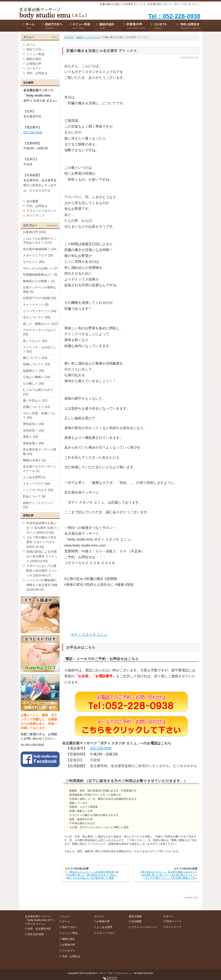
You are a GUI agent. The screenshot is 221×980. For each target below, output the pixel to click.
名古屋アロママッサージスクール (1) (39, 469)
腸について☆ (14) (35, 358)
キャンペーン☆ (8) (36, 304)
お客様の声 (34, 64)
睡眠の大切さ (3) (34, 460)
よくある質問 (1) (34, 477)
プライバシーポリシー (41, 211)
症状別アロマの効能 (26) (40, 298)
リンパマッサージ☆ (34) (40, 311)
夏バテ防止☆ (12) (35, 401)
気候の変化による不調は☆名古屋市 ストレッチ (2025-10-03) (42, 556)
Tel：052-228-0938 (174, 16)
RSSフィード (174, 921)
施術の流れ (34, 59)
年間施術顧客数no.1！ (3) (40, 275)
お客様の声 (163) (34, 232)
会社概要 (32, 201)
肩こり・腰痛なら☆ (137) (40, 324)
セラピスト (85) (34, 262)
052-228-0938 (101, 748)
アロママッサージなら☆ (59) (39, 332)
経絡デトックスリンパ (88, 37)
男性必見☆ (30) (34, 424)
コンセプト (34, 68)
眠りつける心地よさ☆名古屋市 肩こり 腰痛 (91, 878)
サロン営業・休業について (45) (39, 415)
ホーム (31, 45)
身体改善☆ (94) (34, 443)
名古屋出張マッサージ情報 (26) (39, 452)
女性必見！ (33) (34, 430)
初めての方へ (35, 49)
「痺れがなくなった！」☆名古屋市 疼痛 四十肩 (93, 872)
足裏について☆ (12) (37, 407)
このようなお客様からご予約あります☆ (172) (39, 241)
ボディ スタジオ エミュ (89, 635)
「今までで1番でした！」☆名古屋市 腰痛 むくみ (169, 878)
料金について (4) (34, 496)
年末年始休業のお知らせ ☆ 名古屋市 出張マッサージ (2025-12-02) (43, 528)
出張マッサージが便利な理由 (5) (39, 290)
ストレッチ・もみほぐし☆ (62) (39, 349)
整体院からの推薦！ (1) (39, 281)
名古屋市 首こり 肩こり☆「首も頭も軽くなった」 (168, 875)
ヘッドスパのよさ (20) (38, 490)
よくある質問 (104, 927)
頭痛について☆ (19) (37, 364)
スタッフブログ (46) (37, 484)
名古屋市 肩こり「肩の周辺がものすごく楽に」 (93, 875)
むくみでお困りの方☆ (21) (38, 392)
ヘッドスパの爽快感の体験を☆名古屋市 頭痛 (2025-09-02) (42, 585)
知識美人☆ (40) (34, 371)
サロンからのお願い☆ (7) (40, 268)
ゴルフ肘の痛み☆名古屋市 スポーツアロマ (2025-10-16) (41, 542)
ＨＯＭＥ (69, 37)
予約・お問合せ (37, 73)
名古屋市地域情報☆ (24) (40, 249)
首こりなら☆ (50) (35, 341)
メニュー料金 (35, 54)
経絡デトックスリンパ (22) (38, 505)
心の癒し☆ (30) (34, 383)
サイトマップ (35, 216)
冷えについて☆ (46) (37, 317)
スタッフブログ (106, 933)
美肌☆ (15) (31, 437)
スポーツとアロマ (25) (38, 255)
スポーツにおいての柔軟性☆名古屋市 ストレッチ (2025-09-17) (42, 571)
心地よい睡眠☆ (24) (37, 377)
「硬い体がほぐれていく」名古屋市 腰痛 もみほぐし (167, 872)
